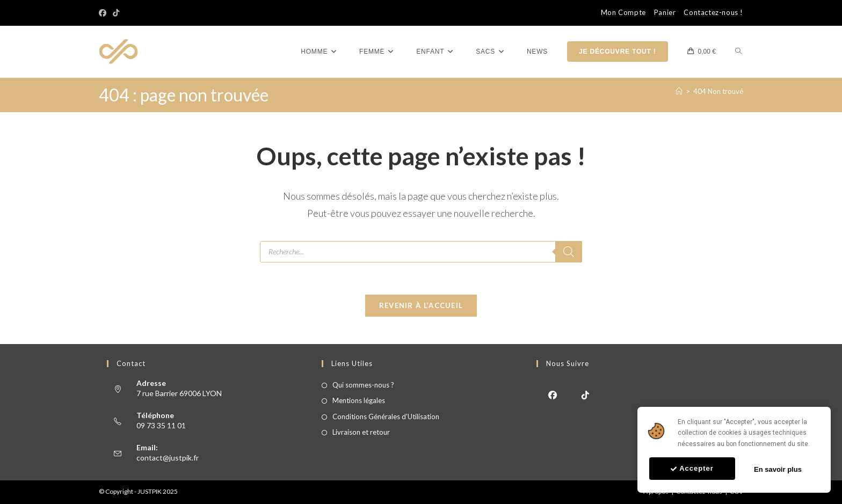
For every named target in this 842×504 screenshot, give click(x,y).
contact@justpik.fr (168, 458)
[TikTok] (116, 13)
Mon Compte (623, 13)
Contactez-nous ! (713, 13)
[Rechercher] (569, 252)
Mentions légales (359, 401)
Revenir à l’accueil (421, 306)
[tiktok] (586, 395)
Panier (665, 13)
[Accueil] (679, 91)
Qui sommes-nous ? (363, 385)
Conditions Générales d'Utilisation (386, 417)
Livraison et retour (361, 433)
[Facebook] (104, 13)
